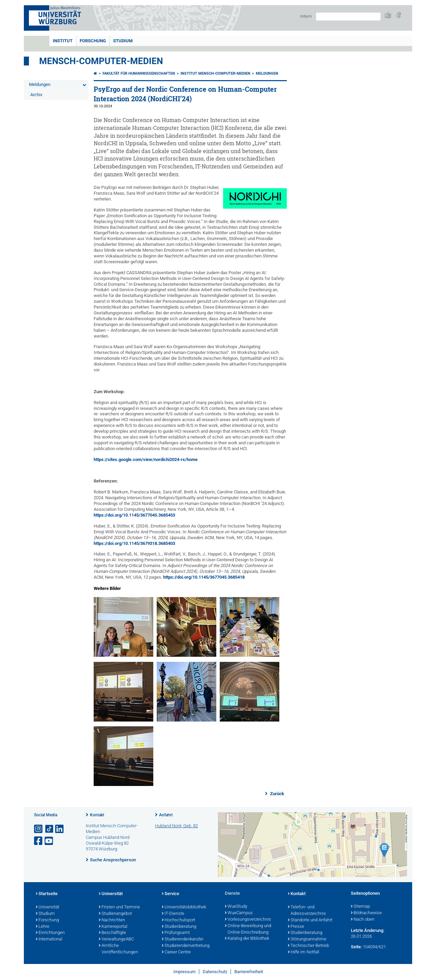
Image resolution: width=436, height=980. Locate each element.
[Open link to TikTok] (49, 829)
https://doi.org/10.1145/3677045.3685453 (134, 515)
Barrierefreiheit (249, 972)
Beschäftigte (112, 933)
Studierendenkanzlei (183, 939)
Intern (306, 16)
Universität (48, 907)
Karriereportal (113, 927)
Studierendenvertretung (186, 946)
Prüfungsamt (176, 933)
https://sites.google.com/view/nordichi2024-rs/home (146, 459)
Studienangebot (115, 914)
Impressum (184, 972)
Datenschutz (215, 972)
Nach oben (363, 920)
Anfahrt (166, 815)
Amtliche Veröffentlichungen (118, 949)
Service (170, 894)
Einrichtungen (50, 933)
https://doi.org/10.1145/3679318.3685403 (134, 543)
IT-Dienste (173, 914)
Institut (63, 41)
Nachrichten (112, 920)
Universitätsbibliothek (184, 907)
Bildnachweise (366, 913)
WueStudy (236, 907)
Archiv (36, 95)
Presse (296, 927)
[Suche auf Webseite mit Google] (348, 17)
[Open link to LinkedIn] (60, 829)
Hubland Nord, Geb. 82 (176, 826)
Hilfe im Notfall (303, 952)
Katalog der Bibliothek (247, 939)
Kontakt (97, 815)
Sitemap (360, 907)
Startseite (47, 894)
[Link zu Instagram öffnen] (39, 829)
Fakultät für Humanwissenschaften (139, 73)
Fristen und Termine (119, 907)
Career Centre (176, 952)
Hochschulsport (178, 920)
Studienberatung (179, 927)
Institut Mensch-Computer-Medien (215, 73)
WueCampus (239, 913)
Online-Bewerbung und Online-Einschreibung (248, 929)
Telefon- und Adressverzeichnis (307, 911)
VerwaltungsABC (116, 939)
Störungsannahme (307, 939)
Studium (123, 41)
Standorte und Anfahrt (310, 920)
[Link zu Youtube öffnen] (49, 841)
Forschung (93, 41)
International (49, 939)
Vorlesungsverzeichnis (248, 920)
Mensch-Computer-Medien (101, 61)
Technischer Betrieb (308, 946)
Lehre (43, 927)
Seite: (356, 947)
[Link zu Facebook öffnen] (39, 841)
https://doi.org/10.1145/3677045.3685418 (204, 577)
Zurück (277, 794)
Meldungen (40, 84)
